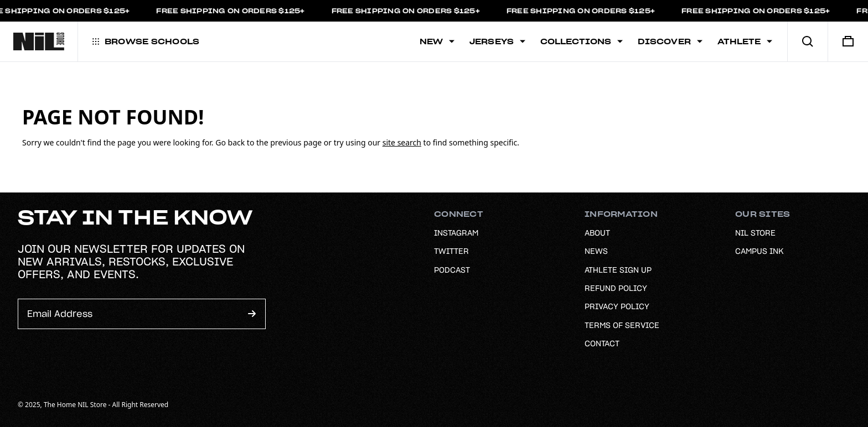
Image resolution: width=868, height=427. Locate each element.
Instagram (456, 233)
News (596, 251)
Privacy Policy (617, 306)
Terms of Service (622, 325)
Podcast (452, 270)
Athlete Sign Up (618, 270)
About (597, 233)
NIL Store (755, 233)
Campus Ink (759, 251)
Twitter (451, 251)
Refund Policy (616, 288)
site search (402, 142)
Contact (602, 343)
